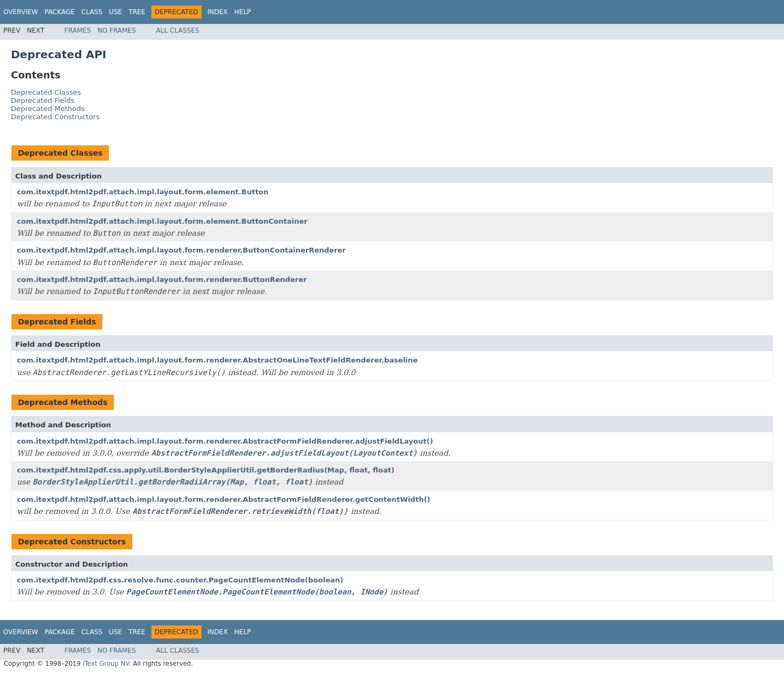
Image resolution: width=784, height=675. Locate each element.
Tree (137, 12)
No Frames (117, 30)
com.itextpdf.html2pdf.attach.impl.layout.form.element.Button (143, 192)
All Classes (178, 30)
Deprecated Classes (46, 92)
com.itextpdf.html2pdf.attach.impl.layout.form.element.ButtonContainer (162, 221)
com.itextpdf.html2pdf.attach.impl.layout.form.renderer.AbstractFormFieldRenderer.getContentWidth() (223, 499)
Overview (21, 12)
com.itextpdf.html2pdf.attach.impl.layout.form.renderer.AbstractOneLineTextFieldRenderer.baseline (217, 360)
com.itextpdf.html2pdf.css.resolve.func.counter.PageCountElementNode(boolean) (180, 580)
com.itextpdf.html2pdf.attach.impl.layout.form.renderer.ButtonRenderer (162, 280)
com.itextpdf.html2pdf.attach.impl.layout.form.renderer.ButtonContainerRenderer (181, 250)
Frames (78, 30)
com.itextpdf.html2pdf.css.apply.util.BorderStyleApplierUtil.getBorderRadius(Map (206, 470)
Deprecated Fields (43, 100)
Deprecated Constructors (55, 117)
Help (243, 12)
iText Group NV (106, 664)
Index (218, 12)
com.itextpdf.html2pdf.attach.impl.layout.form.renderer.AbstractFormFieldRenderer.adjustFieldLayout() (225, 441)
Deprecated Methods (48, 109)
